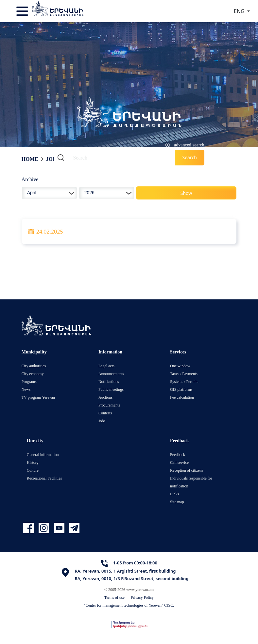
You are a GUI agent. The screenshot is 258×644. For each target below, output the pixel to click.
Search (189, 157)
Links (174, 494)
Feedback (178, 455)
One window (180, 366)
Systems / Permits (184, 381)
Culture (33, 470)
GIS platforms (181, 389)
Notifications (109, 381)
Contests (105, 413)
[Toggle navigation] (23, 11)
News (26, 389)
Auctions (105, 397)
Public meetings (111, 389)
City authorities (34, 366)
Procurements (109, 405)
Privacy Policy (142, 597)
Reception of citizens (187, 470)
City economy (33, 374)
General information (43, 455)
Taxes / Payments (184, 374)
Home (30, 159)
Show (186, 193)
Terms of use (114, 597)
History (33, 462)
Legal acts (106, 366)
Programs (29, 381)
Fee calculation (182, 397)
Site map (177, 502)
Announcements (111, 374)
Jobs (52, 159)
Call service (179, 462)
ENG (240, 11)
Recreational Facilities (44, 478)
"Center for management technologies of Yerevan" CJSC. (129, 605)
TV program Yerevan (38, 397)
